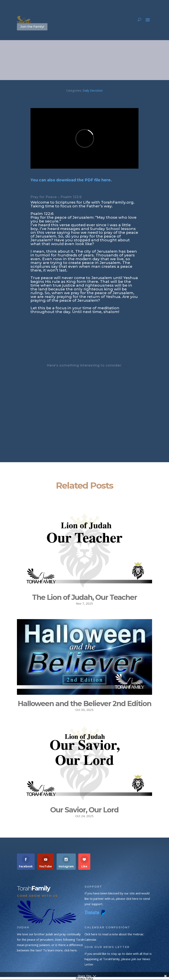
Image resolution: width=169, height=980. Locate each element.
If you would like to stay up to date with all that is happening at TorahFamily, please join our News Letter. (118, 959)
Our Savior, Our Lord (84, 810)
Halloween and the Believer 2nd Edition (84, 704)
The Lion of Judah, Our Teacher (84, 597)
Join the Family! (32, 27)
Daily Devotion (93, 90)
